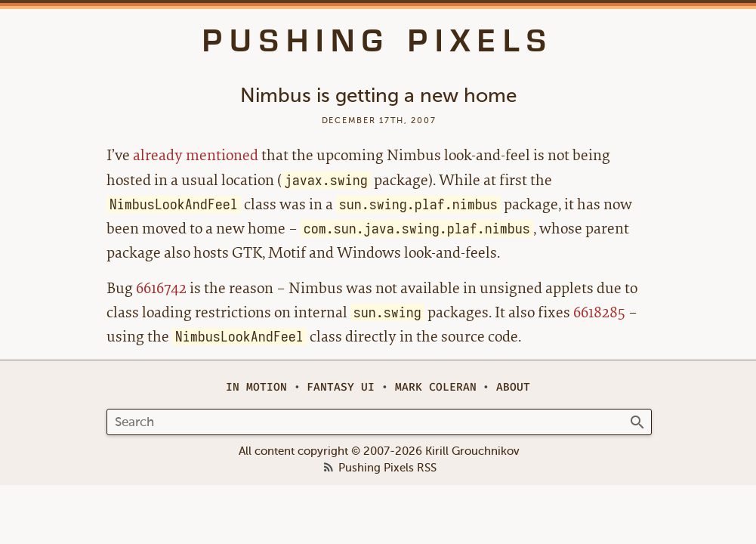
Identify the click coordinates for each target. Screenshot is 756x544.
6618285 (599, 312)
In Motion (256, 387)
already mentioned (196, 155)
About (513, 387)
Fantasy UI (341, 387)
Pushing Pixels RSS (387, 468)
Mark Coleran (436, 387)
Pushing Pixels (378, 41)
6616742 (161, 288)
